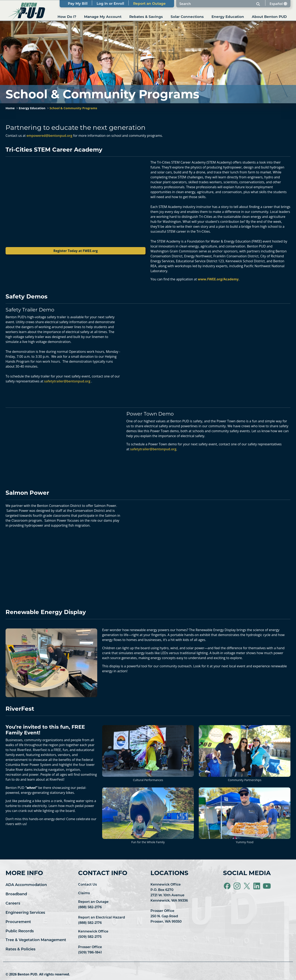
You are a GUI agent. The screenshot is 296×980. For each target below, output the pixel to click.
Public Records (20, 931)
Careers (13, 904)
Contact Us (87, 885)
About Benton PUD (269, 17)
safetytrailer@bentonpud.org (67, 381)
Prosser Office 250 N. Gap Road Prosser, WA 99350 (166, 916)
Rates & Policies (20, 949)
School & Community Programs (73, 108)
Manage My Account (103, 17)
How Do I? (67, 17)
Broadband (16, 894)
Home (10, 108)
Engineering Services (25, 913)
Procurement (18, 922)
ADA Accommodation (26, 885)
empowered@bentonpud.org (49, 136)
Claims (84, 893)
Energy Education (228, 17)
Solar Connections (187, 17)
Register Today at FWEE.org (76, 251)
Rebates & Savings (146, 17)
